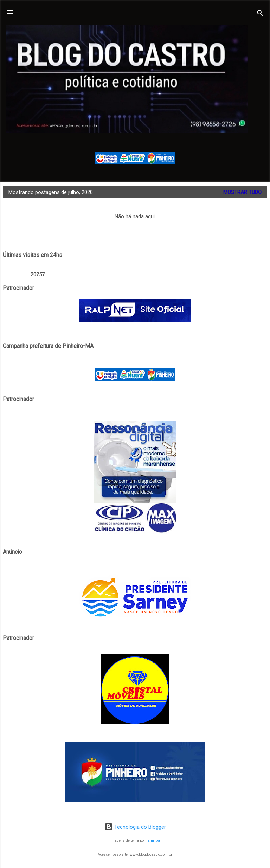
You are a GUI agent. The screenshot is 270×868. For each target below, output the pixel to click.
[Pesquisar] (260, 14)
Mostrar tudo (242, 192)
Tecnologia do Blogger (135, 827)
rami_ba (153, 840)
